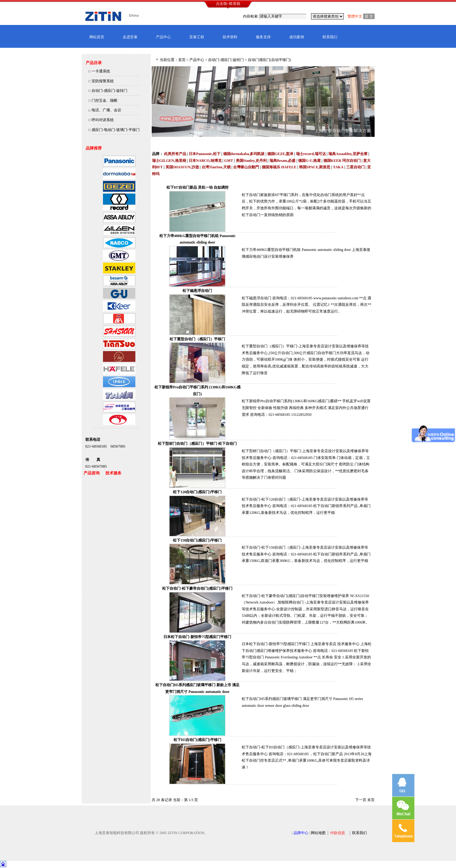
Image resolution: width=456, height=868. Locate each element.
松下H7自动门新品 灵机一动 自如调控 (197, 187)
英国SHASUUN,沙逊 (182, 167)
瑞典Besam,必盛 (283, 161)
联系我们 (330, 37)
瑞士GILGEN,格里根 (169, 161)
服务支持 (263, 37)
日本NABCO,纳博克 (205, 161)
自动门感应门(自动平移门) (269, 60)
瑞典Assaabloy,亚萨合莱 (348, 154)
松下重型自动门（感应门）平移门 (197, 339)
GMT (229, 161)
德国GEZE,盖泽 (280, 154)
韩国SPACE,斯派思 (315, 167)
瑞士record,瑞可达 (311, 154)
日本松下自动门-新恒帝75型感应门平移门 (197, 637)
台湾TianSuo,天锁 (216, 167)
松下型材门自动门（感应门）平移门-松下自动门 (197, 444)
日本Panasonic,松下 (205, 154)
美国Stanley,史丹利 (251, 161)
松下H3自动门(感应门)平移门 (197, 740)
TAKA (338, 167)
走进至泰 (130, 37)
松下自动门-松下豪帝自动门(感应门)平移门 (197, 588)
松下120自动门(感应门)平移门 (197, 492)
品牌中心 (301, 833)
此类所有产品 (175, 154)
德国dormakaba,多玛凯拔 (244, 154)
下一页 (361, 800)
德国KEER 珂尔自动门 (342, 161)
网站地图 (318, 833)
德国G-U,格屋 (309, 161)
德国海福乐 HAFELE (279, 167)
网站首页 (97, 37)
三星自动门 (355, 167)
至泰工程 (197, 37)
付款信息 (338, 833)
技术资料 (230, 37)
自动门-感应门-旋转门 (226, 60)
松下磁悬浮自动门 (197, 291)
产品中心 (163, 37)
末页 (371, 800)
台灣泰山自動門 (246, 167)
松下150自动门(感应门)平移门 (197, 540)
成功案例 (297, 37)
